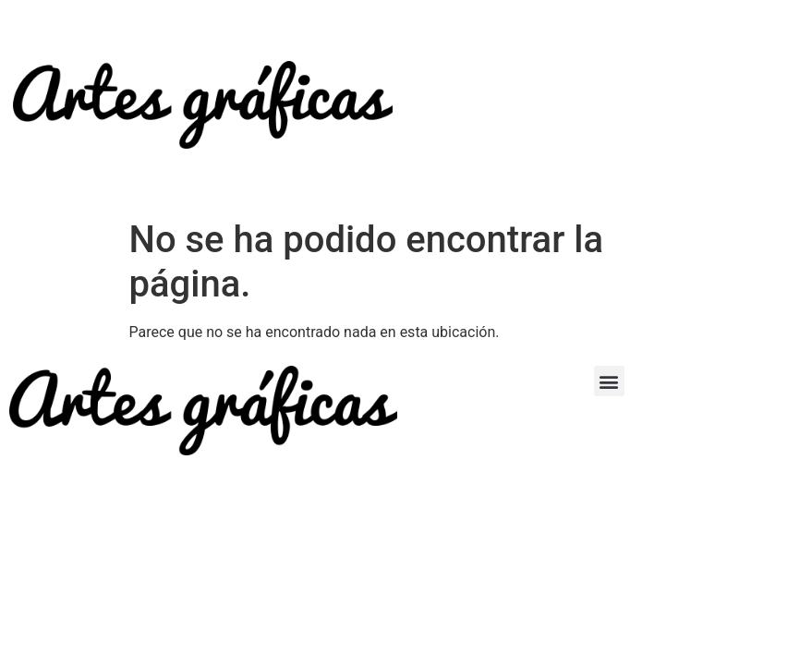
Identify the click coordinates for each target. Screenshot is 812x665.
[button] (609, 381)
